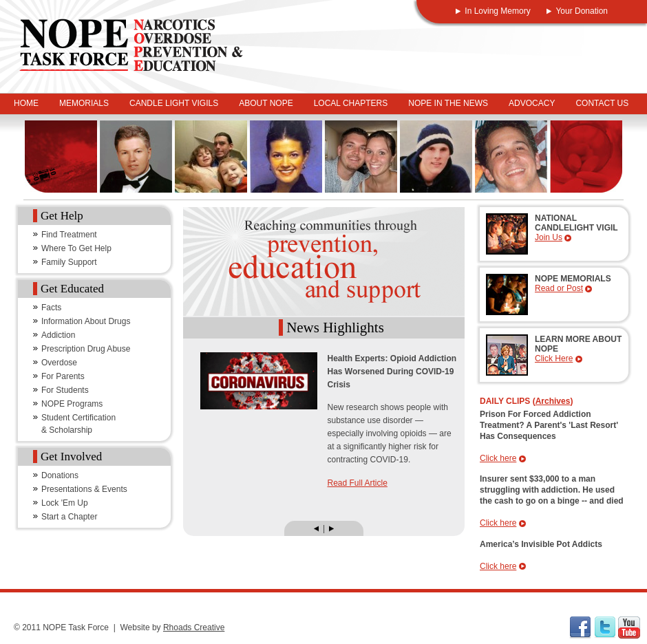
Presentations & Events (84, 489)
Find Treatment (69, 235)
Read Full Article (358, 483)
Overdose (59, 363)
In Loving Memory (497, 11)
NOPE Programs (72, 404)
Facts (51, 308)
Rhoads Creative (194, 627)
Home (26, 103)
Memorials (84, 103)
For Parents (63, 376)
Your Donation (582, 11)
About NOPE (266, 103)
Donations (60, 475)
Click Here (554, 358)
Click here (498, 458)
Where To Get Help (76, 248)
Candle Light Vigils (174, 103)
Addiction (58, 335)
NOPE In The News (448, 103)
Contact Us (602, 103)
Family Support (69, 262)
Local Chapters (351, 103)
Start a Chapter (69, 517)
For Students (65, 390)
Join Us (549, 237)
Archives (553, 401)
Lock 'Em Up (65, 503)
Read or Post (559, 288)
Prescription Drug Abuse (86, 349)
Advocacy (532, 103)
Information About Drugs (86, 321)
